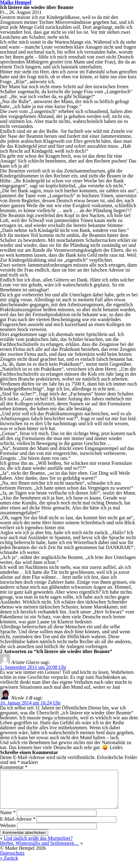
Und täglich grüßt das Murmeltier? (38, 846)
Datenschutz (12, 860)
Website (8, 833)
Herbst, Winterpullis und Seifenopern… (40, 851)
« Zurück (9, 865)
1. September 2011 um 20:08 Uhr (33, 667)
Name (8, 820)
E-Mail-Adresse (18, 826)
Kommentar (14, 767)
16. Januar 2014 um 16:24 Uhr (30, 703)
